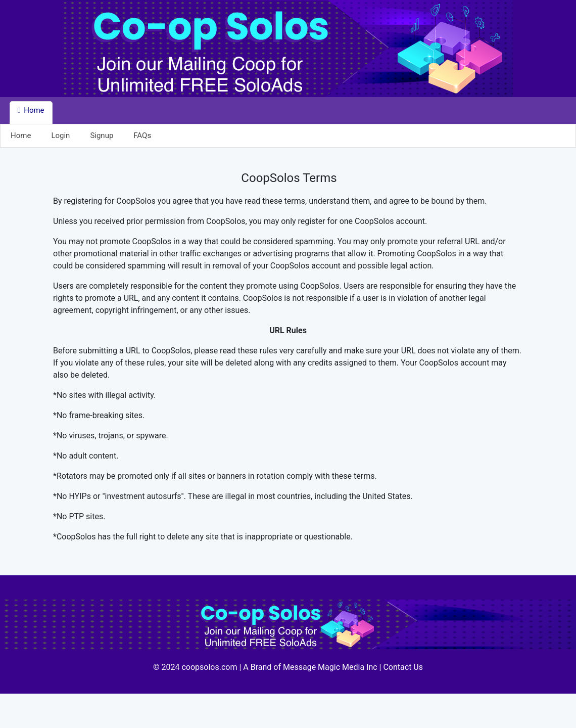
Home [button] (31, 110)
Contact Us (403, 667)
